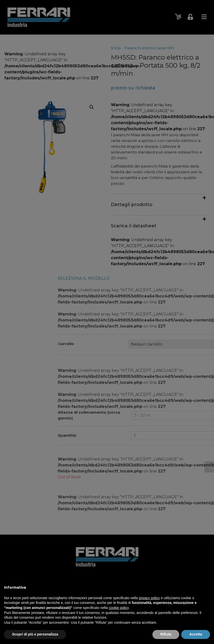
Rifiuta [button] (166, 634)
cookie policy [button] (119, 608)
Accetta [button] (196, 634)
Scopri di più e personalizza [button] (35, 634)
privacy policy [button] (149, 598)
